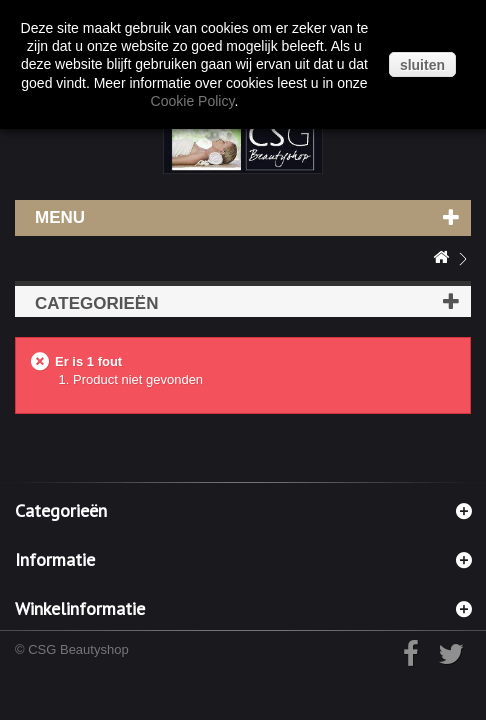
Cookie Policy (193, 101)
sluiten (422, 65)
